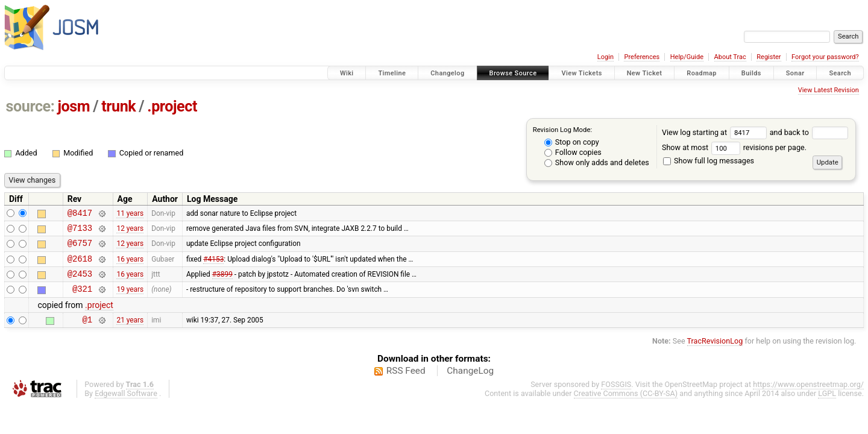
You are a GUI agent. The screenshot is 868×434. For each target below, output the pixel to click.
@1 (87, 332)
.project (172, 106)
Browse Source (513, 73)
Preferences (642, 57)
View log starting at (716, 132)
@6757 (80, 248)
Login (605, 57)
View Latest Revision (829, 90)
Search (840, 73)
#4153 (213, 265)
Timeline (392, 73)
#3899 (222, 283)
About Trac (730, 57)
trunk (118, 106)
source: (30, 106)
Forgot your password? (825, 57)
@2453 (80, 282)
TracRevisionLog (715, 354)
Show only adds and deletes (597, 162)
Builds (751, 73)
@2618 (80, 266)
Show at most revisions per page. (734, 147)
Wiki (347, 73)
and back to (809, 132)
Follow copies (573, 152)
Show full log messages (709, 161)
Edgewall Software (126, 406)
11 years (130, 214)
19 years (130, 300)
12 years (130, 231)
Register (769, 57)
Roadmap (702, 73)
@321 (82, 299)
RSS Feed (406, 383)
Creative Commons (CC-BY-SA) (626, 406)
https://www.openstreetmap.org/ (808, 397)
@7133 (80, 231)
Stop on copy (572, 142)
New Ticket (645, 73)
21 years (130, 332)
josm (74, 106)
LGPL (827, 406)
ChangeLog (470, 383)
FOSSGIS (616, 397)
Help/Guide (687, 57)
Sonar (795, 73)
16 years (130, 265)
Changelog (447, 73)
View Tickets (581, 73)
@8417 (80, 214)
